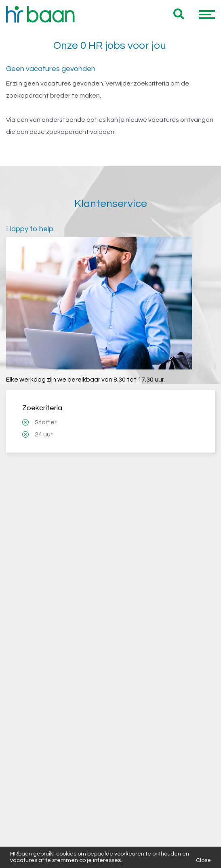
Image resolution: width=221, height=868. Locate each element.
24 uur (44, 369)
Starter (46, 357)
